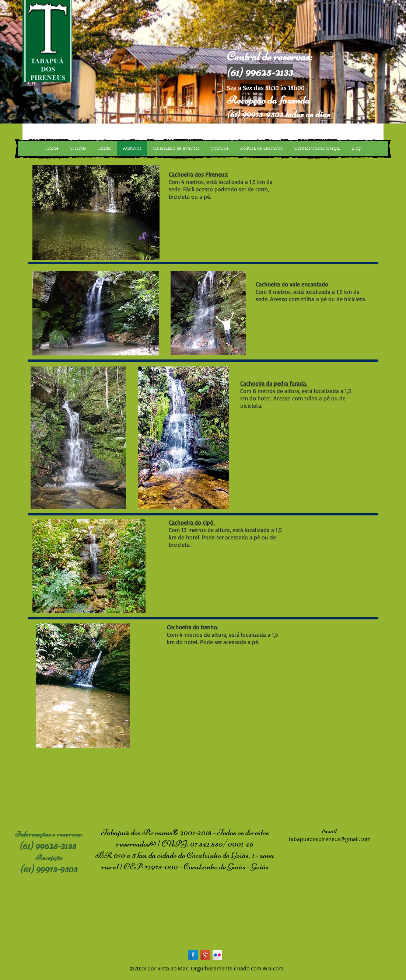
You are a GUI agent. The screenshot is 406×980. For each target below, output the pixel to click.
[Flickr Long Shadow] (217, 955)
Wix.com (273, 968)
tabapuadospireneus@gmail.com (330, 839)
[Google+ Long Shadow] (205, 955)
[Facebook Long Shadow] (193, 955)
